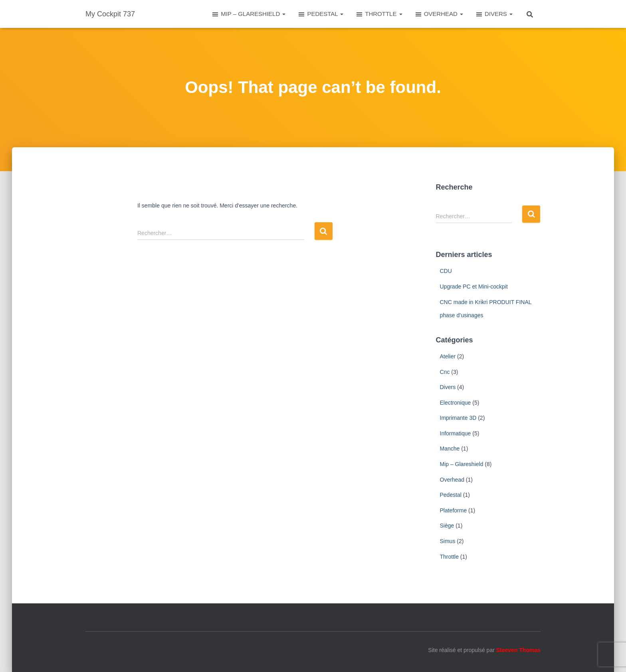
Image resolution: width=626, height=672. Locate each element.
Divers (448, 387)
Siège (447, 526)
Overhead (452, 480)
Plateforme (454, 510)
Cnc (445, 372)
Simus (448, 541)
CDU (446, 271)
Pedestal (451, 495)
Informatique (456, 433)
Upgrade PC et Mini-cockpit (474, 287)
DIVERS (494, 14)
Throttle (449, 557)
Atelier (448, 356)
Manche (450, 449)
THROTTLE (379, 14)
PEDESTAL (320, 14)
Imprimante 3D (458, 418)
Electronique (456, 403)
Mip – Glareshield (462, 464)
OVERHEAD (439, 14)
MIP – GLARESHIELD (248, 14)
